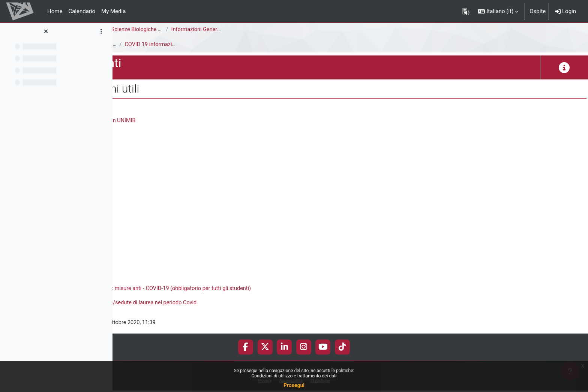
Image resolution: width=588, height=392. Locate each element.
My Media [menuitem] (113, 11)
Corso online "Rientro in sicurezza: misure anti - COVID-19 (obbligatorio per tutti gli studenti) (258, 289)
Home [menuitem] (55, 11)
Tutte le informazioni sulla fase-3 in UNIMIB (198, 121)
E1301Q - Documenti (145, 45)
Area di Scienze (138, 30)
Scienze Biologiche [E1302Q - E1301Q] (273, 30)
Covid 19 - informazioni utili (213, 45)
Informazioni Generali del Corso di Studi (335, 30)
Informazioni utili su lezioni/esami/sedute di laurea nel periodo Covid (230, 304)
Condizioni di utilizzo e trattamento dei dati (294, 376)
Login (565, 11)
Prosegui (294, 385)
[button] (498, 11)
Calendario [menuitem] (82, 11)
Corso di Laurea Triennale (197, 30)
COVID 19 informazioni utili (273, 45)
